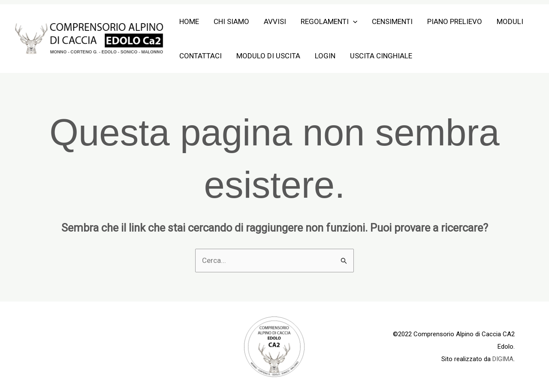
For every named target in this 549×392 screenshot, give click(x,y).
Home (189, 21)
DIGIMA (503, 359)
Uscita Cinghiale (381, 56)
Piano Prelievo (455, 21)
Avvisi (275, 21)
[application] (353, 21)
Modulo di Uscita (268, 56)
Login (325, 56)
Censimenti (392, 21)
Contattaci (201, 56)
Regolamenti (329, 21)
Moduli (510, 21)
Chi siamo (231, 21)
